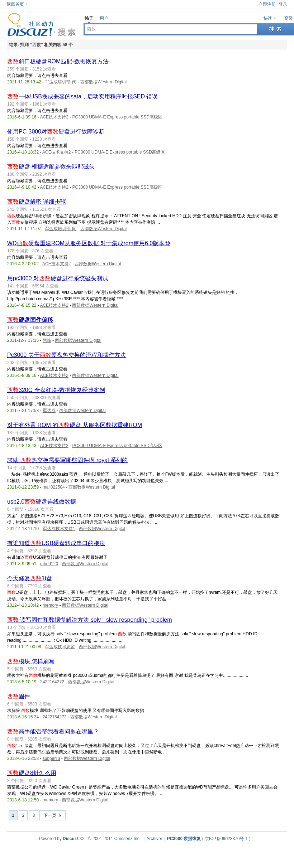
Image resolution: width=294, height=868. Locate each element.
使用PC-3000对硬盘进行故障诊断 (56, 132)
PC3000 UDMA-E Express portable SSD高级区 (117, 117)
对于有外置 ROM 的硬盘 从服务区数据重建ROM (75, 425)
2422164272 (52, 682)
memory (50, 605)
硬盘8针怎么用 (32, 773)
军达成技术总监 (60, 647)
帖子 (89, 18)
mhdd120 (49, 564)
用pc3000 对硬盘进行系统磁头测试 (58, 278)
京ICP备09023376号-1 (226, 839)
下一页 (50, 815)
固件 (19, 696)
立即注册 (267, 4)
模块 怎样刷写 (31, 661)
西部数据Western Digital (103, 82)
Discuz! (70, 839)
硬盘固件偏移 (30, 320)
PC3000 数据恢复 (184, 839)
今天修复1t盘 (30, 578)
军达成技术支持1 (59, 529)
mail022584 (54, 487)
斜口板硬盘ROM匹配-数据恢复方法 (58, 61)
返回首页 (15, 4)
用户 (104, 18)
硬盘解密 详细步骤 (37, 202)
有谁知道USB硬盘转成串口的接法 (56, 543)
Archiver (155, 839)
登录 (283, 4)
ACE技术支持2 (54, 117)
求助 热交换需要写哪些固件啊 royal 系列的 (67, 460)
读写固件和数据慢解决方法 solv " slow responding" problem (89, 620)
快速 (268, 18)
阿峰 (47, 340)
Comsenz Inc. (127, 839)
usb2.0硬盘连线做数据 (42, 502)
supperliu (51, 758)
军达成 (49, 411)
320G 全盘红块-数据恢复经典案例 (56, 390)
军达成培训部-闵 (61, 82)
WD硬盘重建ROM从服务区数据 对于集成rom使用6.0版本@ (89, 243)
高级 (289, 18)
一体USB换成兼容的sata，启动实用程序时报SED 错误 (82, 96)
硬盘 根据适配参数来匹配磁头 (51, 167)
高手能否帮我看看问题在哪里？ (53, 731)
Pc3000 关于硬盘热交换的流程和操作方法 (67, 355)
